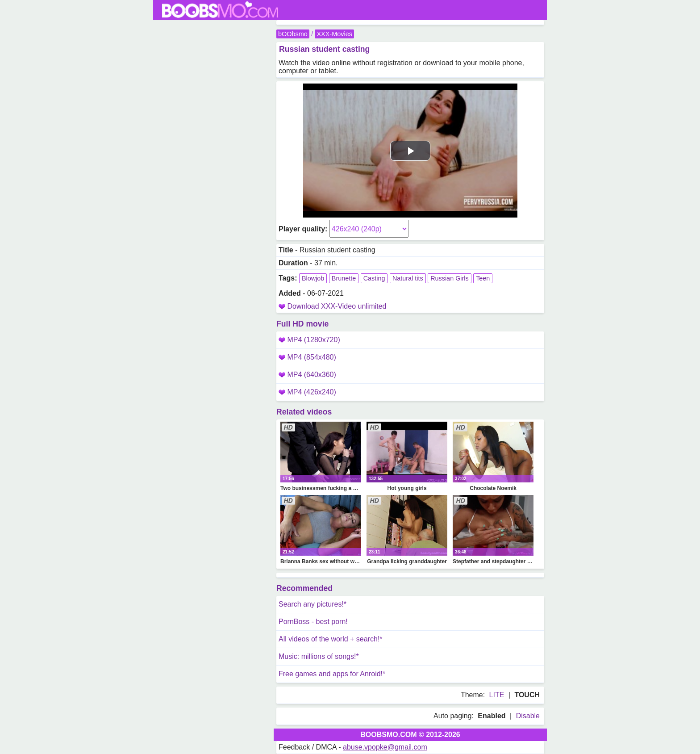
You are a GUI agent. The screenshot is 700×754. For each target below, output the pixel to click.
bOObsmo (293, 34)
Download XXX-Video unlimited (337, 306)
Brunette (344, 278)
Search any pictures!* (312, 604)
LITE (497, 695)
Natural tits (408, 278)
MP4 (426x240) (307, 392)
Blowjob (313, 278)
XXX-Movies (334, 34)
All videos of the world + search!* (331, 639)
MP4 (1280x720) (309, 340)
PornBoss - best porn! (313, 622)
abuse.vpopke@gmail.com (385, 747)
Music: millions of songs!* (319, 656)
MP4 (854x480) (307, 357)
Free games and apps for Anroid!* (332, 674)
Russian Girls (450, 278)
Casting (374, 278)
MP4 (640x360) (307, 375)
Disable (528, 716)
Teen (483, 278)
